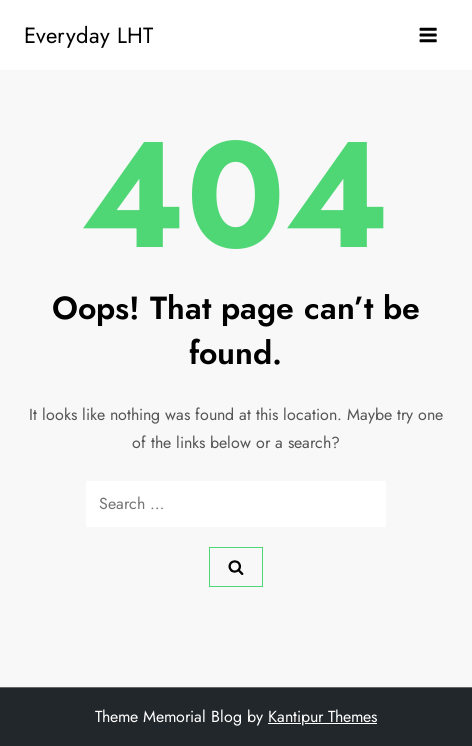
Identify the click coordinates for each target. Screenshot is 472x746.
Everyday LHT (88, 35)
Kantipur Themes (322, 716)
